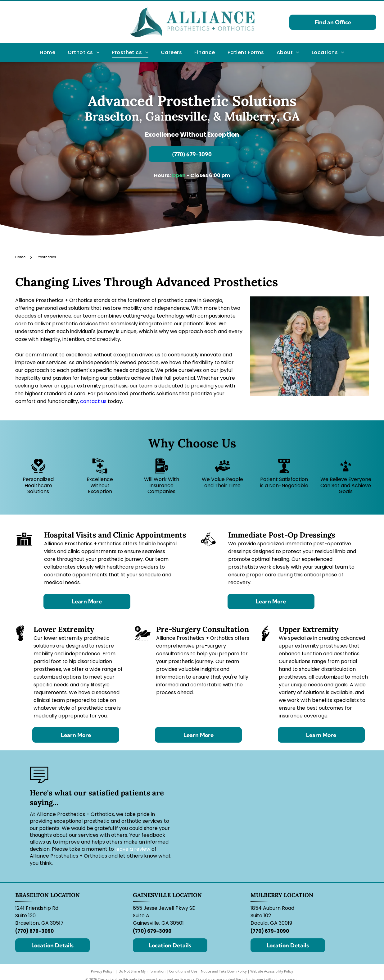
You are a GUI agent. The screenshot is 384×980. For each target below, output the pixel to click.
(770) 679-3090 (34, 931)
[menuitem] (47, 53)
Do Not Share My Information (142, 971)
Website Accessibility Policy (272, 971)
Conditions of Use (183, 971)
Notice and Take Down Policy (224, 971)
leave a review (133, 849)
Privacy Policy (102, 971)
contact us (93, 401)
